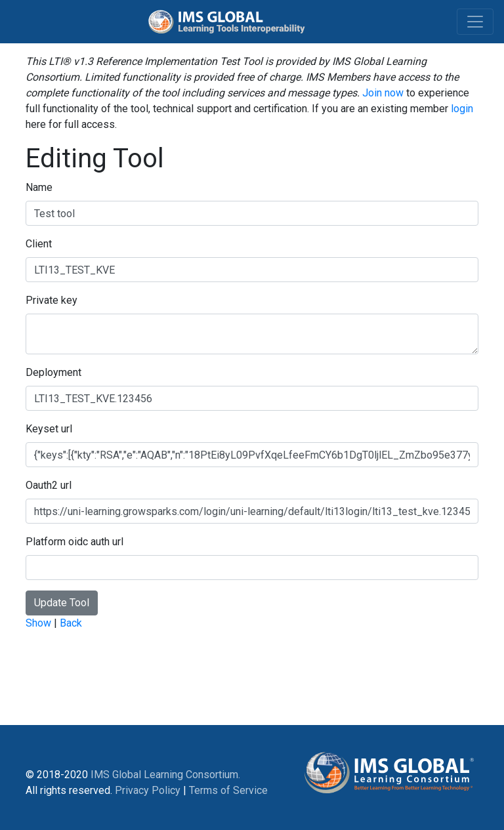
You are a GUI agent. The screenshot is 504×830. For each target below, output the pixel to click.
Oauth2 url (49, 485)
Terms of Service (228, 790)
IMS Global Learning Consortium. (165, 775)
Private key (52, 300)
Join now (383, 93)
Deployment (53, 372)
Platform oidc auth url (74, 542)
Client (39, 244)
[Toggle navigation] (475, 22)
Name (39, 187)
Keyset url (49, 429)
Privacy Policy (148, 790)
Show (38, 623)
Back (71, 623)
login (462, 109)
